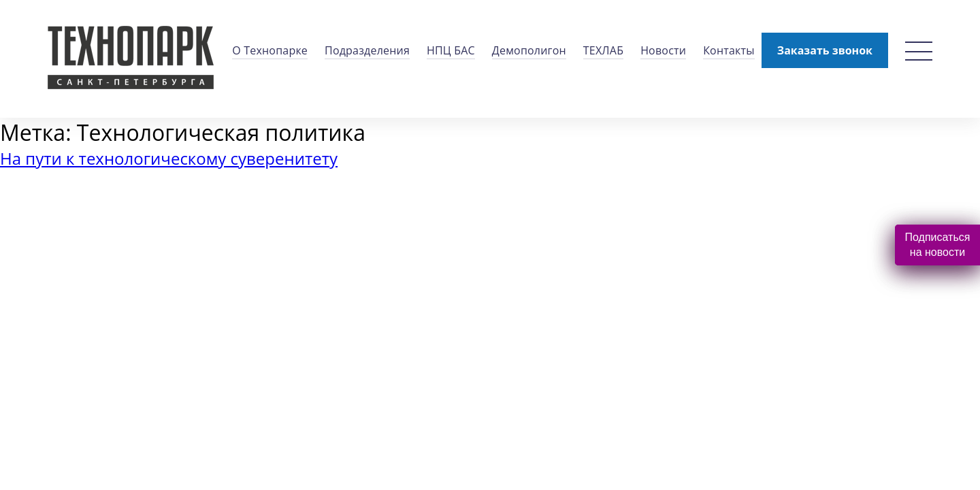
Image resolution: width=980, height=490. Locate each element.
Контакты (729, 50)
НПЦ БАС (451, 50)
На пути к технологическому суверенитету (169, 158)
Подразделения (367, 50)
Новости (663, 50)
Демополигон (529, 50)
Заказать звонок (825, 50)
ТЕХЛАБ (603, 50)
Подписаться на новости (938, 245)
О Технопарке (270, 50)
